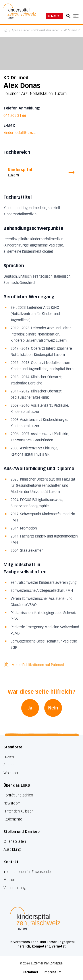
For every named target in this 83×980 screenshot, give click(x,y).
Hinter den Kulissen (18, 811)
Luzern (9, 757)
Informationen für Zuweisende (27, 872)
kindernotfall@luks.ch (20, 133)
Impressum (53, 972)
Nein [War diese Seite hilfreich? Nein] (53, 708)
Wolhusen (11, 773)
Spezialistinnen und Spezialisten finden (36, 31)
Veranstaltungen (16, 888)
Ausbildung (12, 850)
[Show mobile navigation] (76, 16)
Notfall (54, 16)
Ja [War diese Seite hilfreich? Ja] (30, 708)
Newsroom (12, 803)
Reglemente (13, 819)
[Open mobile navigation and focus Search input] (69, 16)
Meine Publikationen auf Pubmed (34, 665)
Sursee (9, 765)
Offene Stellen (15, 842)
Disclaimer (30, 972)
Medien (9, 880)
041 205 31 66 (15, 116)
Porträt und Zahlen (18, 795)
